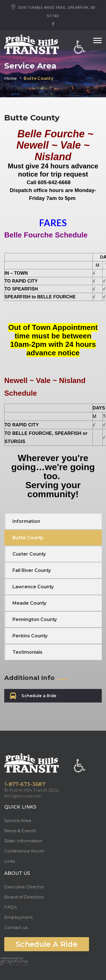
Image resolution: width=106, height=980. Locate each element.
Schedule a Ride (33, 696)
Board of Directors (24, 897)
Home (10, 78)
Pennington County (35, 619)
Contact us (16, 927)
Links (10, 861)
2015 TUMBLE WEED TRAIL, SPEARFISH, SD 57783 (53, 12)
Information (26, 521)
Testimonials (27, 652)
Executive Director (24, 887)
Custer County (29, 554)
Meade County (29, 603)
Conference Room (24, 851)
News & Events (20, 831)
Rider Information (23, 841)
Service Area (18, 821)
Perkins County (30, 636)
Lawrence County (33, 587)
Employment (19, 917)
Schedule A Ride (47, 944)
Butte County (39, 78)
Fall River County (32, 570)
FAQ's (10, 907)
